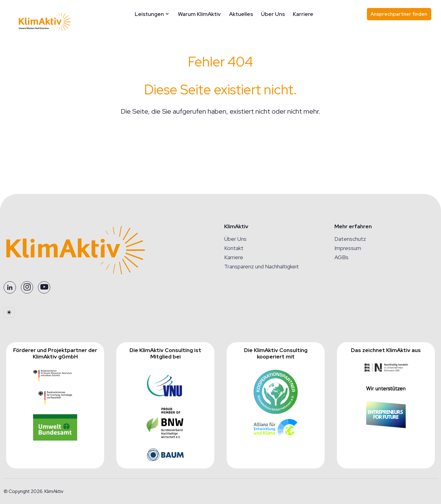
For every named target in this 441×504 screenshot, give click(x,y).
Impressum (348, 248)
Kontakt (234, 248)
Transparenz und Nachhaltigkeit (262, 266)
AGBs (341, 257)
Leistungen (163, 14)
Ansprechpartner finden (399, 14)
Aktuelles (255, 14)
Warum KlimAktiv (213, 14)
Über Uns (287, 14)
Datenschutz (350, 239)
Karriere (317, 14)
